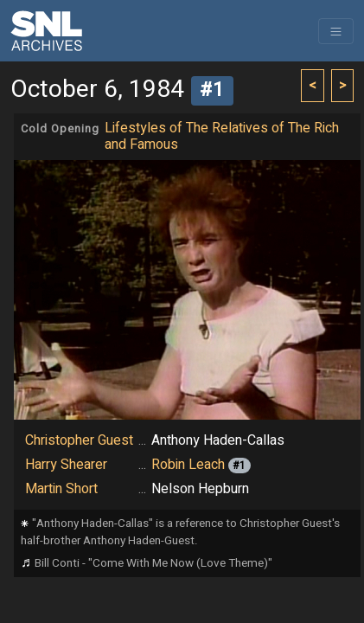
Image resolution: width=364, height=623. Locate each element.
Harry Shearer (66, 465)
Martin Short (61, 489)
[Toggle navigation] (336, 31)
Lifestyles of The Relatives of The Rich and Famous (222, 136)
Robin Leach (188, 465)
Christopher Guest (79, 440)
